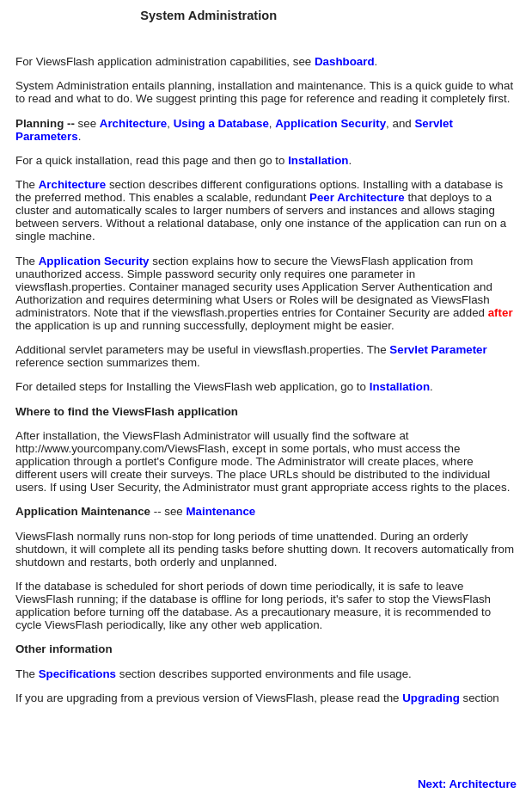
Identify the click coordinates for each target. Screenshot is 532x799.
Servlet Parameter (438, 350)
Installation (318, 160)
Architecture (134, 123)
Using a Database (221, 123)
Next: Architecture (467, 784)
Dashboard (345, 61)
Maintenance (220, 511)
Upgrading (431, 698)
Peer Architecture (357, 197)
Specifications (77, 674)
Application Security (330, 123)
